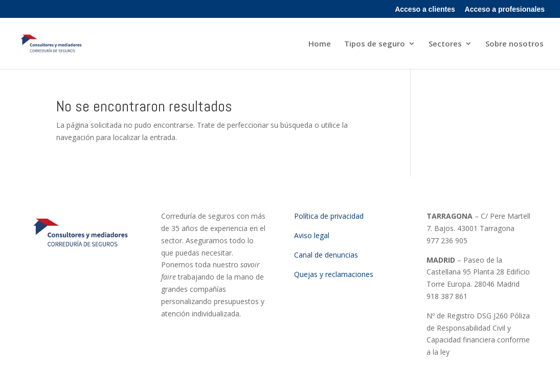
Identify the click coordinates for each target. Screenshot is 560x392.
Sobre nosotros (514, 44)
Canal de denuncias (326, 255)
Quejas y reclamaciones (334, 274)
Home (320, 44)
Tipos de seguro (375, 44)
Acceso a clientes (425, 9)
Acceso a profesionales (505, 9)
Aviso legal (312, 235)
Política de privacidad (329, 216)
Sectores (445, 44)
